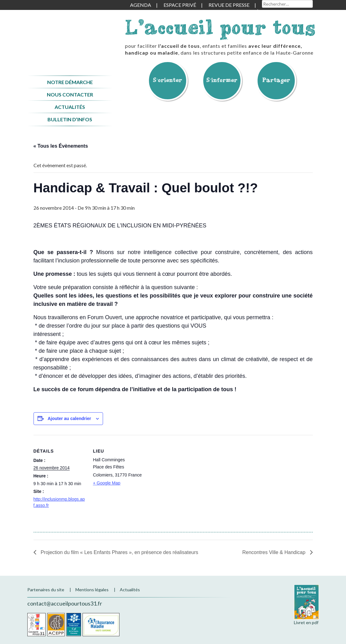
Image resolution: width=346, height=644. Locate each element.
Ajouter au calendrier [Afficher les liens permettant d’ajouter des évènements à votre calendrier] (69, 418)
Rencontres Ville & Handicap (275, 552)
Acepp (56, 625)
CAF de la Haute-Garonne (74, 625)
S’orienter (168, 80)
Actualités (70, 107)
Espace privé (180, 5)
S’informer (222, 80)
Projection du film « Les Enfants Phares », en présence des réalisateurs (119, 552)
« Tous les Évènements (61, 146)
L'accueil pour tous (220, 27)
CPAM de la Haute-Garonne (101, 625)
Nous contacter (70, 94)
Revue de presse (229, 5)
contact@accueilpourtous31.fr (65, 603)
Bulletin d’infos (70, 119)
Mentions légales (92, 590)
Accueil (70, 35)
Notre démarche (70, 82)
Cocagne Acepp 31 (36, 625)
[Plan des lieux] (185, 478)
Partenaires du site (46, 590)
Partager (276, 80)
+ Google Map (107, 483)
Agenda (141, 5)
